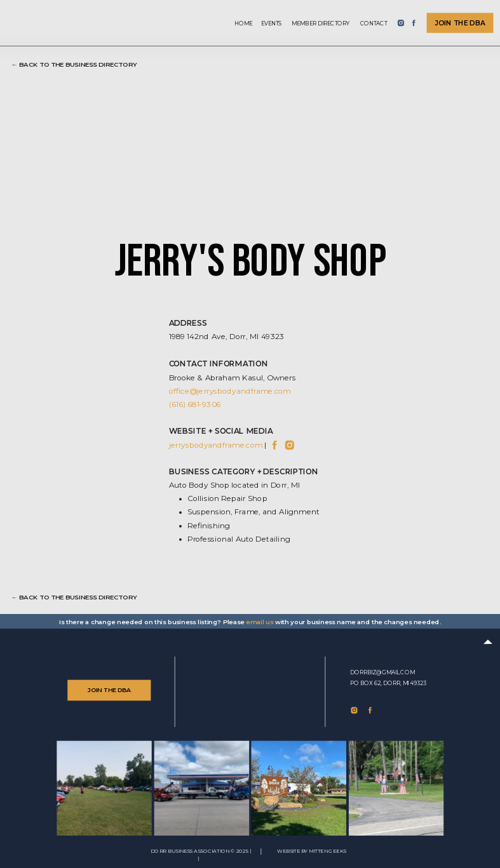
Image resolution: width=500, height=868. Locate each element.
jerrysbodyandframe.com (216, 444)
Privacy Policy (221, 859)
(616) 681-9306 (195, 404)
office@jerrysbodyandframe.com (230, 391)
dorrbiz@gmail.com (382, 672)
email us (260, 622)
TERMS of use (178, 859)
